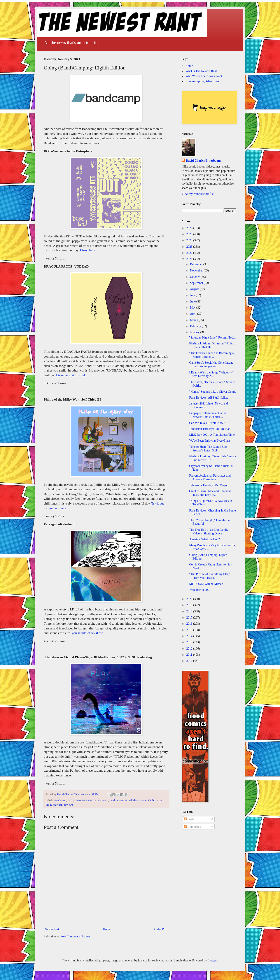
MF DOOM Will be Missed (206, 584)
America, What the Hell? (205, 539)
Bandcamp (60, 800)
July (193, 295)
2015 (190, 630)
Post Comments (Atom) (75, 936)
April (193, 314)
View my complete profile (198, 194)
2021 (190, 259)
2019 (190, 605)
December (197, 264)
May (193, 308)
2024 (190, 240)
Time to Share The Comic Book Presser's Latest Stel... (209, 449)
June (193, 302)
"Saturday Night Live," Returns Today (213, 338)
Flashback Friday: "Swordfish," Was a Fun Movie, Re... (213, 458)
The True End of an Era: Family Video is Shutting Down (209, 532)
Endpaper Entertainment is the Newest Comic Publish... (208, 415)
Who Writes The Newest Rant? (205, 76)
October (195, 277)
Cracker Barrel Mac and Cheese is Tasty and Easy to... (210, 493)
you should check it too (87, 633)
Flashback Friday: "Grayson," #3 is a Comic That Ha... (212, 345)
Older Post (161, 929)
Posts (189, 819)
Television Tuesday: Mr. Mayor (208, 485)
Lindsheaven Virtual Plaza (124, 800)
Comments (192, 827)
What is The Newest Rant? (202, 71)
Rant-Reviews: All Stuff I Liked (209, 398)
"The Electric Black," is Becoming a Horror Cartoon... (211, 355)
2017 (190, 618)
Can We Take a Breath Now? (207, 423)
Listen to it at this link (71, 375)
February (196, 326)
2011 (190, 655)
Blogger (212, 960)
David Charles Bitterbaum (203, 161)
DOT (70, 800)
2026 (190, 228)
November (197, 270)
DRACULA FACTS (86, 800)
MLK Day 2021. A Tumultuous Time (212, 435)
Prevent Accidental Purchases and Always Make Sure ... (210, 477)
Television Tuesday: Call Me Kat (209, 429)
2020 (190, 599)
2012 (190, 649)
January (195, 332)
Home (107, 929)
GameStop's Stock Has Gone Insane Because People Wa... (211, 365)
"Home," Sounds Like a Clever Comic (213, 392)
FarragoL (103, 800)
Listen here (88, 250)
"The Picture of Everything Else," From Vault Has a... (210, 576)
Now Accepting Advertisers (202, 81)
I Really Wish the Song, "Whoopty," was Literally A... (211, 374)
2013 (190, 642)
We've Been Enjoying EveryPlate (210, 441)
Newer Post (52, 929)
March (194, 320)
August (195, 289)
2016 (190, 624)
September (197, 283)
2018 (190, 611)
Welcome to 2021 (200, 590)
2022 (190, 253)
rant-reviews (66, 805)
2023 (190, 247)
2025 (190, 234)
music (143, 800)
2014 (190, 636)
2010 (190, 661)
